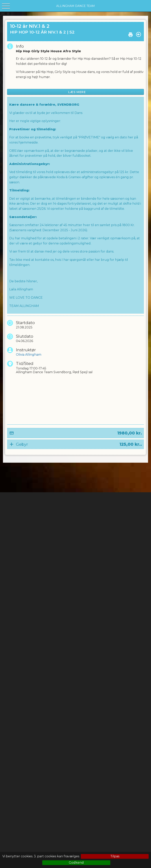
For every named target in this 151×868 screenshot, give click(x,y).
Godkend (76, 863)
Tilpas (115, 856)
